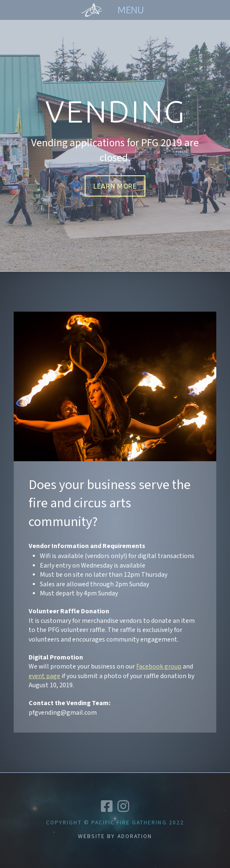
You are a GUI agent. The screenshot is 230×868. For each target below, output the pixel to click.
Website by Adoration (115, 836)
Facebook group (159, 667)
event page (44, 676)
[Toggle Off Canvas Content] (130, 10)
